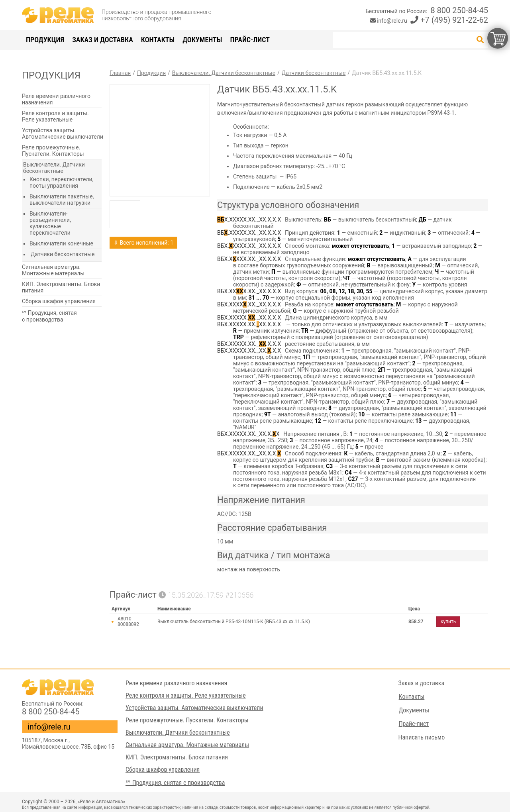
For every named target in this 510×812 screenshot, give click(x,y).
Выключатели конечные (61, 243)
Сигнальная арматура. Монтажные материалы (53, 270)
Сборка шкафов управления (59, 301)
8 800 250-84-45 (459, 10)
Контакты (158, 40)
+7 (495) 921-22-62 (449, 20)
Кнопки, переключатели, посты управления (61, 182)
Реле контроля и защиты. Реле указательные (55, 116)
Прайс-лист (250, 40)
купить (448, 622)
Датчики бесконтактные (63, 254)
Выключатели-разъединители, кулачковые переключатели (50, 223)
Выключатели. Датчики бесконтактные (54, 168)
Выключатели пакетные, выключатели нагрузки (62, 200)
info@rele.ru (389, 21)
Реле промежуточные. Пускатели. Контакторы (53, 151)
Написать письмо (422, 737)
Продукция (45, 40)
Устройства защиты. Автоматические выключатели (63, 133)
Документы (202, 40)
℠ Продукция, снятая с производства (49, 316)
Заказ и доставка (103, 40)
